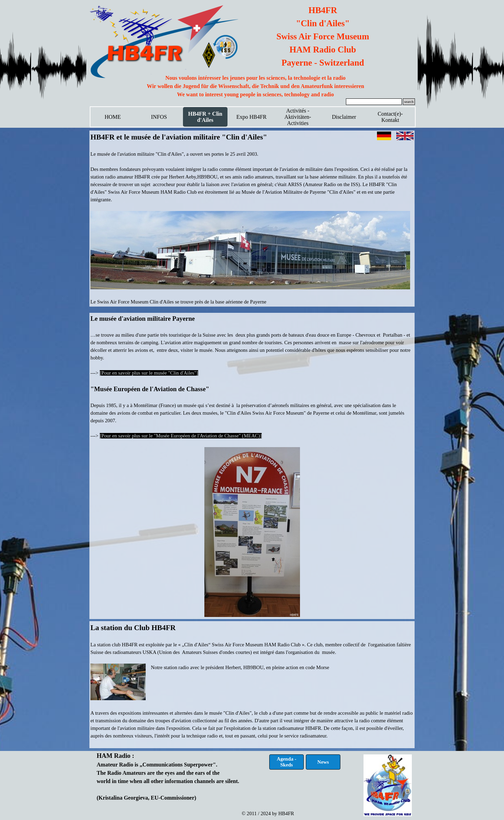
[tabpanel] (255, 86)
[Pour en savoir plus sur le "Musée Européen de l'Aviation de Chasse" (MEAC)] (181, 436)
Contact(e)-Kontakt (390, 117)
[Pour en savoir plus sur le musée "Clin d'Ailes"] (149, 373)
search (409, 102)
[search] (374, 102)
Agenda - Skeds (287, 762)
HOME (113, 117)
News (323, 762)
